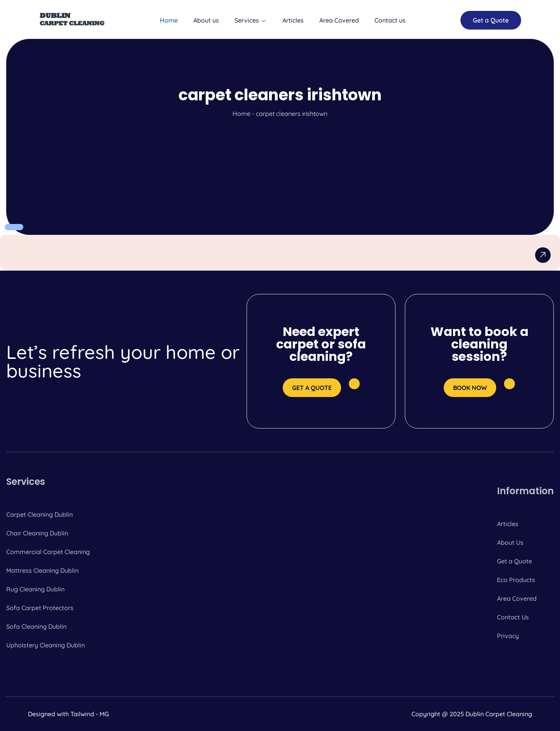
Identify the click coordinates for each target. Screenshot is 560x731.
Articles (293, 20)
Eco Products (516, 580)
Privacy (508, 636)
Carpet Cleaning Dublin (39, 514)
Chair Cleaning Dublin (37, 533)
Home (169, 20)
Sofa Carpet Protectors (40, 608)
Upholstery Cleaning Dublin (45, 645)
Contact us (390, 20)
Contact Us (513, 617)
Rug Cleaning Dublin (35, 589)
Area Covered (339, 20)
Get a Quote (514, 561)
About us (206, 20)
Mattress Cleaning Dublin (42, 570)
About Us (510, 542)
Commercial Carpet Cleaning (48, 552)
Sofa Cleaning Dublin (36, 626)
